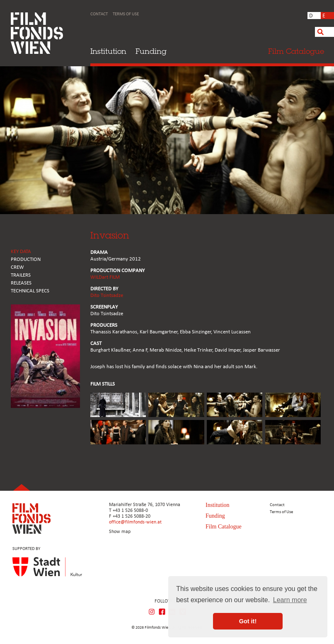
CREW (17, 267)
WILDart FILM (105, 277)
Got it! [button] (248, 621)
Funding (151, 51)
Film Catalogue (224, 527)
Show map (120, 532)
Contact (99, 14)
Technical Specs (30, 291)
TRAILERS (21, 275)
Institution (108, 51)
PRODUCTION (26, 259)
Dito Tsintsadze (107, 295)
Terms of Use (126, 14)
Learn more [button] (290, 600)
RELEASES (21, 283)
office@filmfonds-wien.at (135, 522)
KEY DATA (21, 252)
